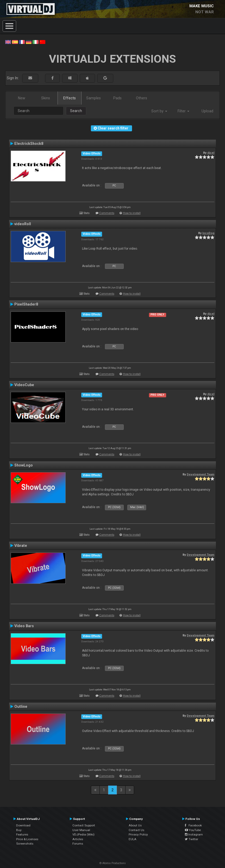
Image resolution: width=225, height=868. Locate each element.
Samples (93, 98)
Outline (21, 707)
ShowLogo (24, 465)
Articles (78, 839)
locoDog (208, 233)
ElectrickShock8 (29, 144)
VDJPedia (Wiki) (83, 834)
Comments (107, 213)
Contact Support (84, 825)
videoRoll (23, 224)
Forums (78, 844)
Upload (207, 111)
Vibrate (21, 546)
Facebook (193, 825)
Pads (117, 98)
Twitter (192, 839)
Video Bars (24, 626)
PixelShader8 (26, 304)
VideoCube (24, 385)
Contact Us (136, 830)
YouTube (193, 830)
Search (76, 111)
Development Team (201, 474)
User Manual (81, 830)
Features (22, 834)
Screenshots (25, 844)
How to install (132, 213)
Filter (183, 111)
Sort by (159, 111)
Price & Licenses (27, 839)
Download (23, 825)
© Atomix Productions (113, 863)
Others (142, 98)
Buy (19, 830)
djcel (211, 153)
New (22, 98)
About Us (135, 825)
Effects (70, 98)
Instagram (194, 834)
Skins (46, 98)
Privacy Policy (138, 834)
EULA (133, 839)
